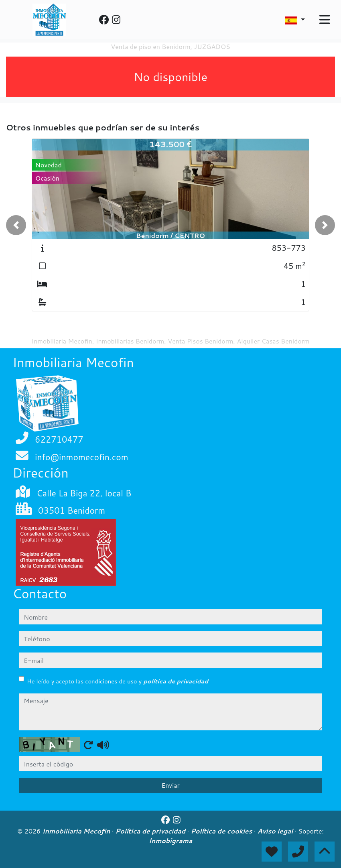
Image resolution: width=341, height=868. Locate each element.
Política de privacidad (151, 831)
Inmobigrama (171, 841)
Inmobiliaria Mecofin (77, 831)
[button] (16, 225)
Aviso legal (276, 831)
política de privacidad (176, 681)
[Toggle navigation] (325, 20)
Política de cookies (222, 831)
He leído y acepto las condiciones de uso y (118, 681)
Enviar (170, 785)
